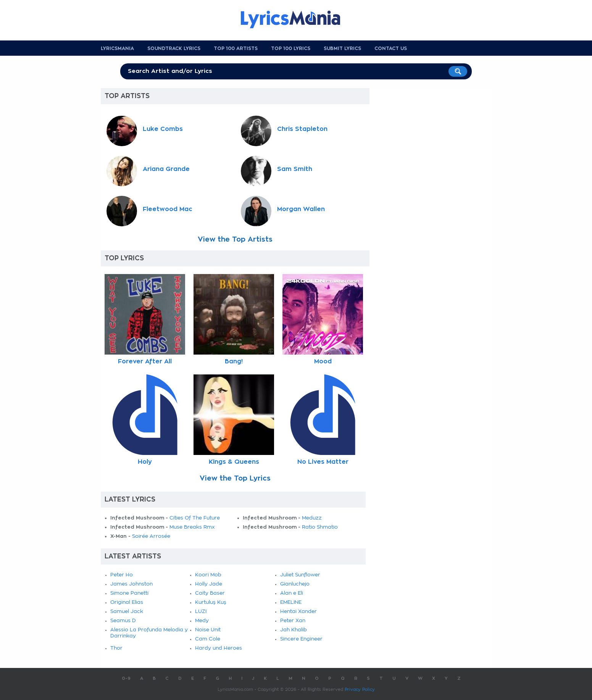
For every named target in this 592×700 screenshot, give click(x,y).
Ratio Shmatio (320, 527)
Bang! (234, 361)
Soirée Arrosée (151, 536)
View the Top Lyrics (235, 478)
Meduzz (312, 518)
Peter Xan (293, 621)
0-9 (126, 678)
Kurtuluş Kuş (211, 602)
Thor (116, 648)
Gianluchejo (295, 584)
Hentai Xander (298, 612)
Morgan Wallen (301, 209)
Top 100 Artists (236, 48)
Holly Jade (209, 584)
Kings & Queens (234, 462)
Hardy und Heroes (219, 648)
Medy (202, 621)
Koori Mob (208, 575)
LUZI (201, 612)
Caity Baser (210, 593)
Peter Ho (122, 575)
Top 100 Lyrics (291, 48)
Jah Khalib (294, 630)
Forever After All (145, 361)
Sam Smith (295, 169)
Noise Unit (208, 630)
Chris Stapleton (302, 129)
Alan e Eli (292, 593)
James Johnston (131, 584)
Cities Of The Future (195, 518)
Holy (145, 462)
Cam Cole (208, 639)
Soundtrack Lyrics (174, 48)
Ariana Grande (166, 169)
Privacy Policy (360, 690)
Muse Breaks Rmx (192, 527)
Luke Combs (163, 129)
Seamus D (123, 621)
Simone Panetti (129, 593)
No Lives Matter (323, 462)
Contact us (391, 48)
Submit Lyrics (342, 48)
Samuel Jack (127, 612)
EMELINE (291, 602)
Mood (323, 361)
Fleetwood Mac (168, 209)
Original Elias (127, 602)
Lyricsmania (117, 48)
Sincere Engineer (301, 639)
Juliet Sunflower (300, 575)
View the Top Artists (235, 239)
